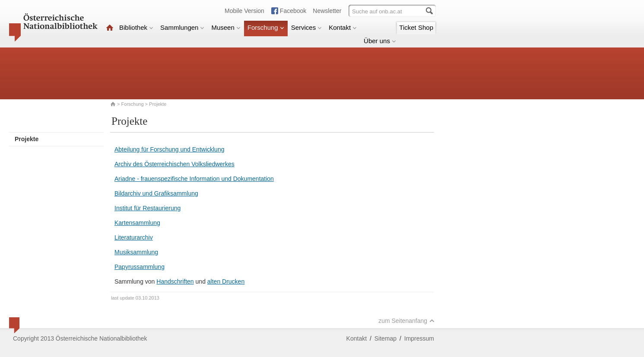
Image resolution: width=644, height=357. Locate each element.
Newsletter (327, 11)
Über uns (380, 41)
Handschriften (175, 281)
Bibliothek (136, 27)
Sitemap (385, 338)
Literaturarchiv (134, 237)
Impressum (419, 338)
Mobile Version (244, 11)
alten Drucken (226, 281)
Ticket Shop (416, 27)
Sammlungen (182, 27)
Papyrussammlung (140, 267)
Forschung (266, 27)
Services (307, 27)
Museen (226, 27)
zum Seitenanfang (406, 321)
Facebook (293, 11)
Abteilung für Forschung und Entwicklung (169, 149)
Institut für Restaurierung (148, 208)
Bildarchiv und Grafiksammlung (156, 193)
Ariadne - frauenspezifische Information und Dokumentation (194, 179)
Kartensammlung (137, 223)
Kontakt (343, 27)
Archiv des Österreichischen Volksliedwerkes (174, 164)
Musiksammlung (136, 252)
